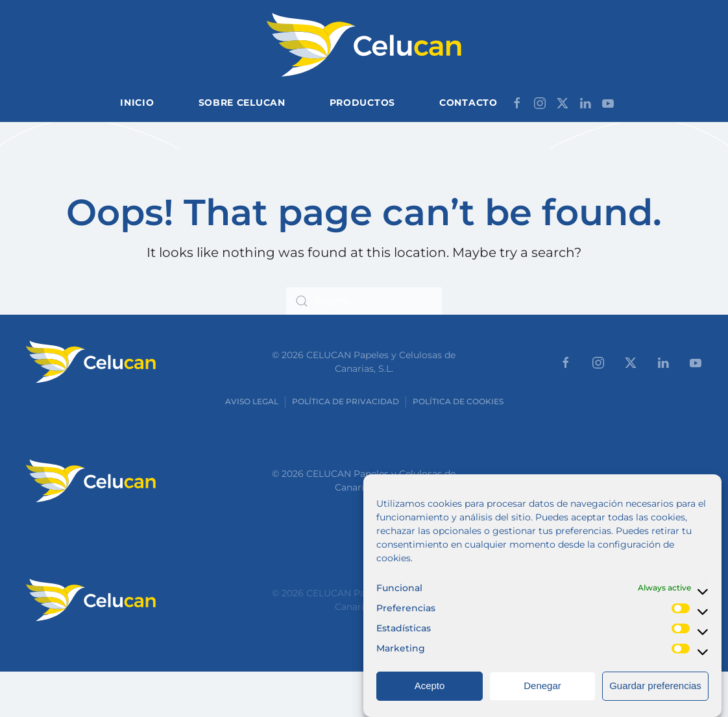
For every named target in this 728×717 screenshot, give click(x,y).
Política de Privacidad (346, 401)
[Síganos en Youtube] (608, 102)
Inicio (137, 103)
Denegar (542, 697)
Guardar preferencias (655, 697)
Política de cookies (458, 401)
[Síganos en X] (563, 102)
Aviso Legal (252, 401)
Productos (362, 103)
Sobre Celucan (242, 103)
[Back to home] (364, 45)
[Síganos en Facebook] (517, 102)
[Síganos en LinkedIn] (585, 102)
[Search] (364, 301)
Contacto (468, 103)
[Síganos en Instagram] (540, 102)
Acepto (430, 697)
